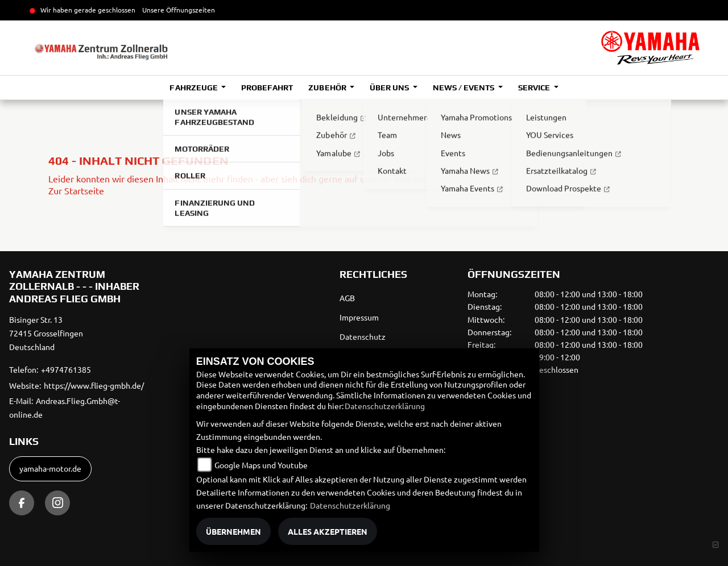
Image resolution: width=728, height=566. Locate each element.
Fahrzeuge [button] (194, 88)
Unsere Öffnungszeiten (179, 10)
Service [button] (535, 88)
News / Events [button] (464, 88)
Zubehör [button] (328, 88)
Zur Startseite (76, 190)
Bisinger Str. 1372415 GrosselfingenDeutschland (46, 333)
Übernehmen (233, 531)
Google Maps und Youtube (261, 465)
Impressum (359, 317)
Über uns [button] (390, 88)
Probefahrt (267, 88)
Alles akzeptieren (328, 531)
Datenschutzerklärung (385, 406)
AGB (347, 298)
